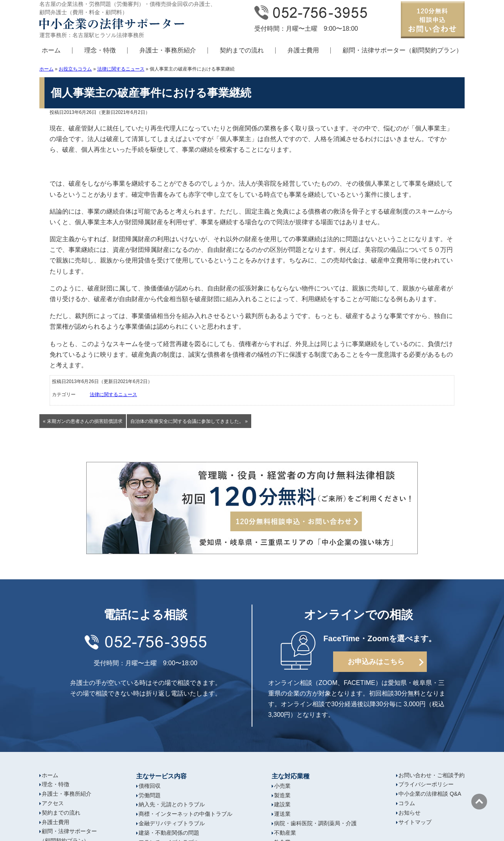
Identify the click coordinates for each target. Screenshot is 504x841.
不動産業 (285, 833)
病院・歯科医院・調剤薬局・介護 (315, 823)
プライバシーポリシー (426, 784)
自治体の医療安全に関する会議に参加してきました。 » (189, 421)
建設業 (282, 804)
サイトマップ (415, 822)
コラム (407, 803)
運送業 (282, 814)
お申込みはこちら (376, 662)
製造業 (282, 795)
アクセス (53, 803)
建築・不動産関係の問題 (169, 833)
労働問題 (150, 795)
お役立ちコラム (75, 69)
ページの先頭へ (479, 802)
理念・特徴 (100, 50)
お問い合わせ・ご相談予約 (432, 775)
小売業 (282, 786)
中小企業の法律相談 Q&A (430, 794)
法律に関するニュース (121, 69)
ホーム (51, 50)
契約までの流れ (242, 50)
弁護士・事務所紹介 (168, 50)
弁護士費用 (303, 50)
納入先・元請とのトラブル (172, 804)
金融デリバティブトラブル (172, 823)
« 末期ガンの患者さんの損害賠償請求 (83, 421)
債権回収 (150, 786)
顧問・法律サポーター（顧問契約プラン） (402, 50)
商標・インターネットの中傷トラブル (185, 814)
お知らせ (409, 813)
